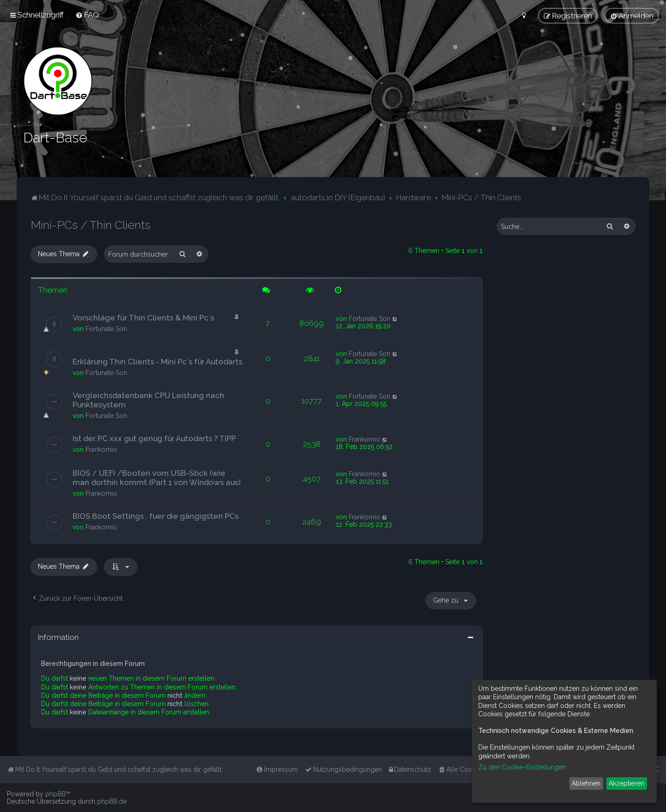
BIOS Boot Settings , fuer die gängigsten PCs (156, 516)
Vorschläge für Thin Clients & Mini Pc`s (143, 317)
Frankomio (101, 449)
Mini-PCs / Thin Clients (90, 225)
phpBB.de (112, 801)
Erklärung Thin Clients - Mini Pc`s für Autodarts (157, 361)
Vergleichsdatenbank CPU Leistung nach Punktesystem (148, 400)
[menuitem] (87, 15)
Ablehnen (586, 783)
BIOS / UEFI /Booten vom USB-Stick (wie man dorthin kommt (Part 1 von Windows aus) (157, 478)
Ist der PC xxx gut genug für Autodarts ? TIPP (154, 438)
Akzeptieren (626, 783)
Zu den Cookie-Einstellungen (522, 767)
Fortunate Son (106, 328)
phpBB (55, 794)
